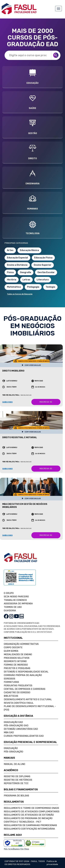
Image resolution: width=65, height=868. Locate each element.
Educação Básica (29, 250)
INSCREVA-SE (46, 402)
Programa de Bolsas (16, 796)
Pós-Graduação (13, 752)
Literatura (43, 280)
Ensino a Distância (17, 265)
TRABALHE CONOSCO (15, 600)
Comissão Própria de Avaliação (23, 675)
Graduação (11, 748)
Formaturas (11, 682)
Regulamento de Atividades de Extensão (29, 815)
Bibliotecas (11, 696)
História (12, 280)
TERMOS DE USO (13, 607)
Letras (26, 280)
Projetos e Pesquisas (17, 668)
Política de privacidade (52, 863)
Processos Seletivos (17, 658)
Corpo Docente (13, 647)
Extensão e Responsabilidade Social (26, 672)
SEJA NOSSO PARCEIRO (16, 597)
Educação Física (43, 258)
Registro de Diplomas (17, 776)
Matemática (14, 287)
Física (10, 272)
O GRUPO (9, 593)
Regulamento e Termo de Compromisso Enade (31, 808)
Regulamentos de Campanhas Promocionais (30, 825)
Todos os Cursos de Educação (20, 294)
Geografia (26, 272)
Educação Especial (17, 258)
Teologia (50, 287)
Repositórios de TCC (16, 783)
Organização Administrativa (21, 644)
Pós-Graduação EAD (16, 725)
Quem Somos (11, 651)
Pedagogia (33, 287)
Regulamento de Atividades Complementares (32, 812)
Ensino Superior (43, 265)
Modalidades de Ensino (18, 654)
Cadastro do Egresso (17, 692)
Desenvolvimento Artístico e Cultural (28, 699)
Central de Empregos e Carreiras (25, 689)
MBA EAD (9, 732)
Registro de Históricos (18, 780)
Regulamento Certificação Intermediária (29, 829)
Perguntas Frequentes (18, 685)
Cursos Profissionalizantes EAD (24, 736)
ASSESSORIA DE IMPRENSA (18, 604)
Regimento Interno (15, 661)
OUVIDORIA (10, 611)
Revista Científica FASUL (19, 703)
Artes (10, 250)
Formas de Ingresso (16, 665)
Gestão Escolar (46, 272)
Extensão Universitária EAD (21, 729)
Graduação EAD (13, 722)
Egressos (9, 679)
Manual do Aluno (14, 764)
